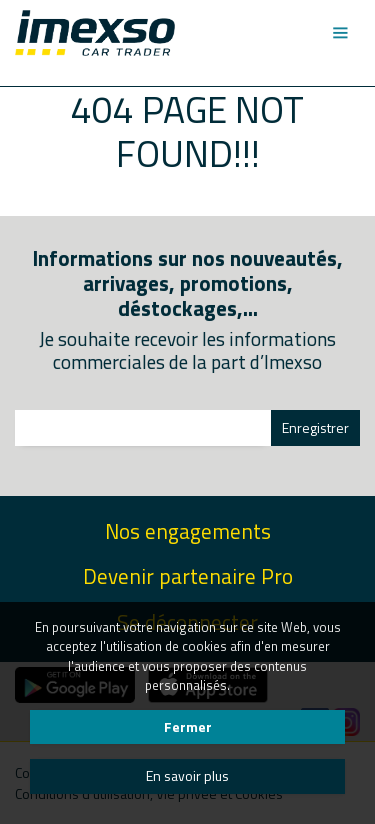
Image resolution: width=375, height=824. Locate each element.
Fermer (188, 726)
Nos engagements (188, 531)
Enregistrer (315, 427)
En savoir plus (187, 775)
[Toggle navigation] (339, 33)
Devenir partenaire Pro (188, 576)
